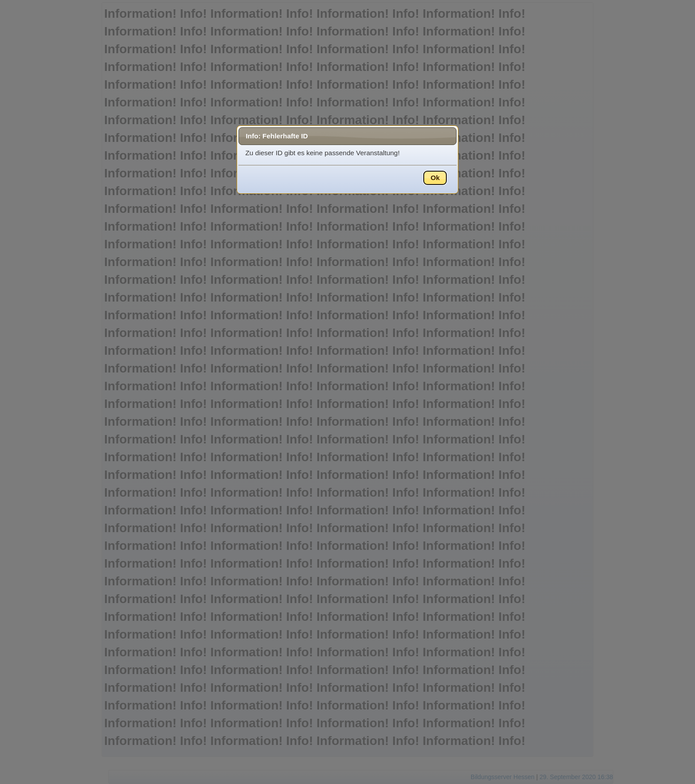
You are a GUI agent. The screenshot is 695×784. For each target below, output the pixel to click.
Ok (435, 178)
